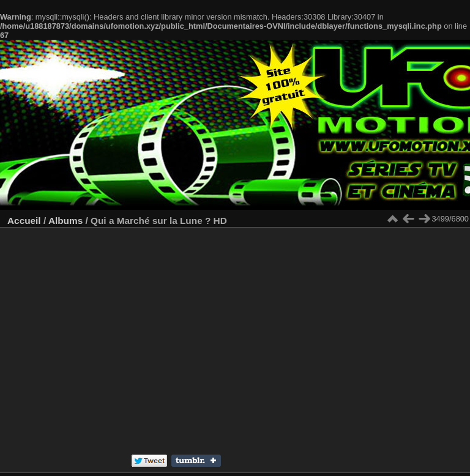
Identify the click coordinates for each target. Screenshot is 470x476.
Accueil (24, 221)
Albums (65, 221)
